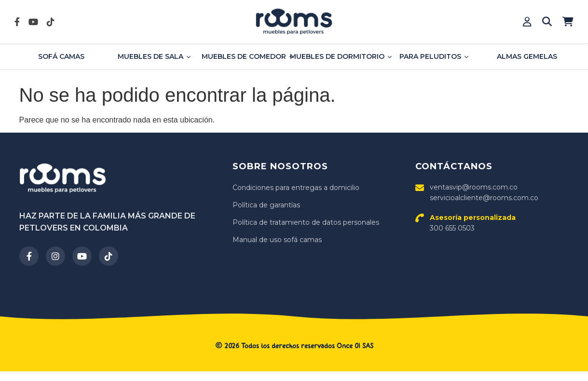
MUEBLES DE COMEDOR (247, 56)
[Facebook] (29, 256)
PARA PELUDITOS (434, 56)
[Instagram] (55, 256)
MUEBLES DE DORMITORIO (341, 56)
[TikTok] (109, 256)
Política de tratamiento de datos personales (306, 222)
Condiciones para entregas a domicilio (296, 188)
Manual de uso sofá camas (277, 240)
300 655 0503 (473, 223)
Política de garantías (266, 205)
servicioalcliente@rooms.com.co (484, 198)
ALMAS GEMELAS (527, 56)
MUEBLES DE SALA (154, 56)
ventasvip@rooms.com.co (474, 187)
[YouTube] (82, 256)
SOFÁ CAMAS (61, 56)
